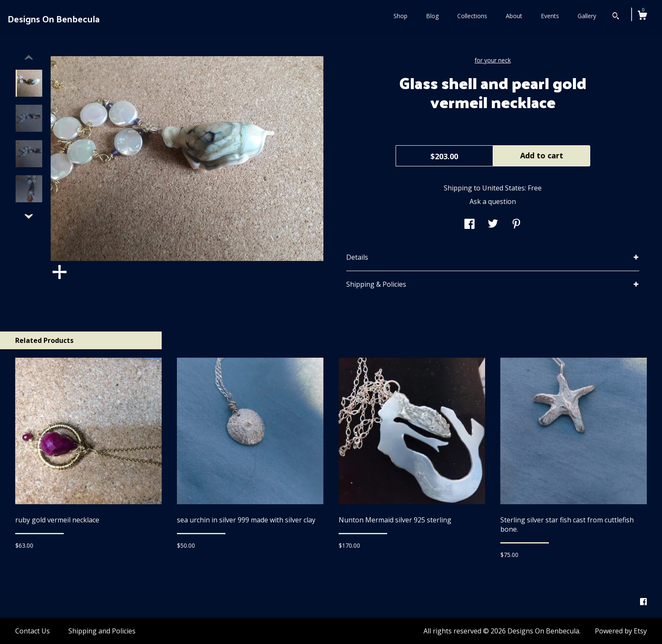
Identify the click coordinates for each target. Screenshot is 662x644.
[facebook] (643, 602)
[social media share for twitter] (493, 225)
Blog (432, 16)
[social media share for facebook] (469, 225)
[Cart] (642, 16)
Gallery (587, 16)
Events (550, 16)
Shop (400, 16)
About (514, 16)
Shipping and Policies (102, 631)
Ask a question (493, 201)
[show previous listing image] (29, 58)
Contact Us (33, 631)
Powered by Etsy (621, 631)
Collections (472, 16)
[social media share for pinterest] (516, 225)
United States (503, 188)
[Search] (616, 17)
